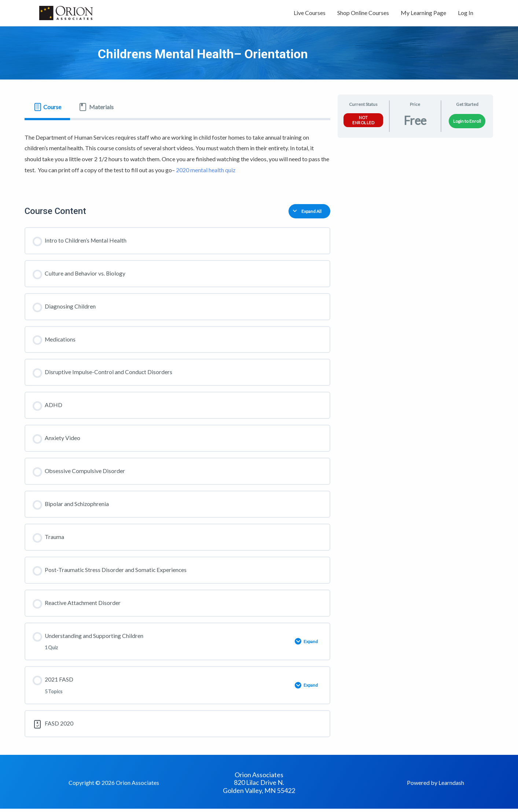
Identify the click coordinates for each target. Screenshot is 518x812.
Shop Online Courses (363, 14)
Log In (466, 14)
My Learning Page (423, 14)
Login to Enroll (467, 123)
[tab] (47, 109)
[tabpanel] (178, 156)
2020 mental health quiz (206, 172)
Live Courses (310, 14)
